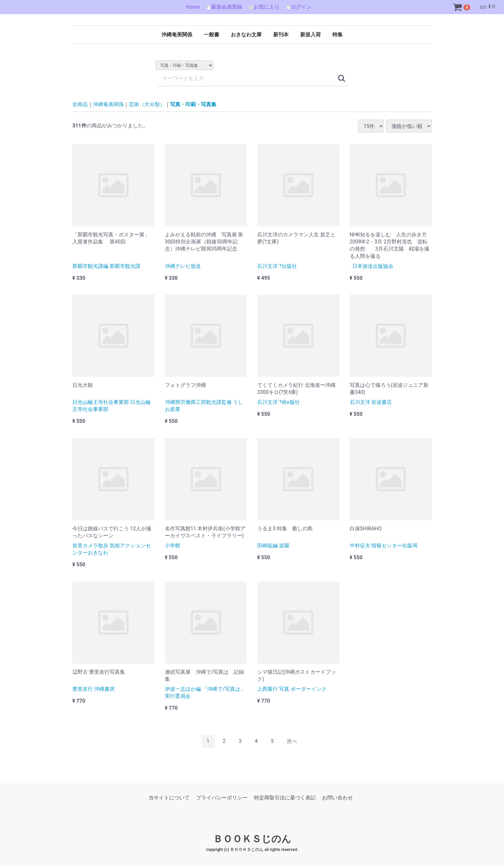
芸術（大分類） (147, 104)
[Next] (292, 741)
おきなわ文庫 (246, 35)
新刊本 (281, 35)
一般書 (212, 35)
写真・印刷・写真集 (193, 104)
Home (193, 7)
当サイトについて (169, 798)
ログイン (299, 7)
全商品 (80, 104)
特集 (337, 35)
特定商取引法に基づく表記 (285, 798)
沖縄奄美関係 (177, 35)
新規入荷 (310, 35)
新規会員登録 (224, 7)
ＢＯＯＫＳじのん (252, 839)
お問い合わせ (337, 798)
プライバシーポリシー (222, 798)
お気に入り (264, 7)
